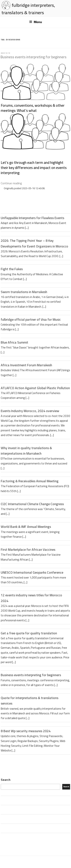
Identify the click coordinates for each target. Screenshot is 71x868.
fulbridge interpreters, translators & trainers (28, 9)
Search (6, 780)
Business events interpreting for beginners (33, 57)
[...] (27, 228)
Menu (36, 22)
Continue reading (11, 183)
